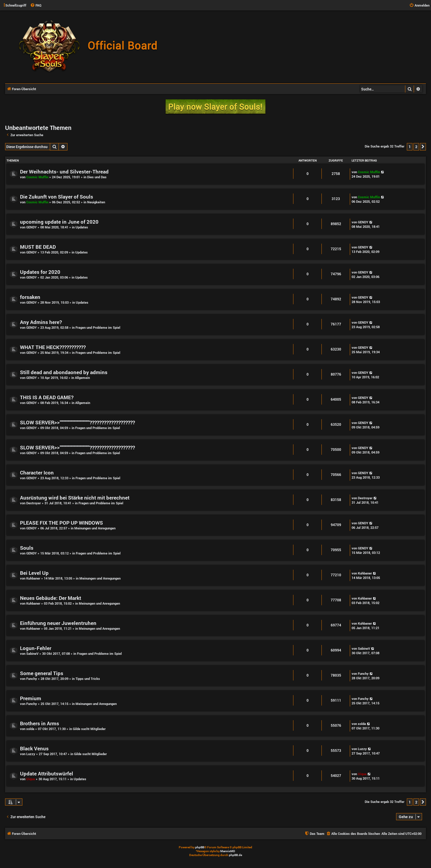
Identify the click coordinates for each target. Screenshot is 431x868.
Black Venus (34, 748)
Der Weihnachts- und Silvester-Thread (64, 172)
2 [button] (416, 147)
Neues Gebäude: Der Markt (51, 598)
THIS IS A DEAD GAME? (47, 397)
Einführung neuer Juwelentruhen (58, 623)
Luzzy (31, 754)
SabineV (32, 653)
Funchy (32, 679)
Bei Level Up (34, 573)
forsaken (30, 297)
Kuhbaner (33, 578)
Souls (27, 548)
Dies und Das (97, 177)
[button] (423, 147)
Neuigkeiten (96, 202)
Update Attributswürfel (47, 773)
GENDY (31, 227)
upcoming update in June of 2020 (59, 222)
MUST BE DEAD (38, 247)
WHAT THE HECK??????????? (53, 347)
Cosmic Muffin (37, 177)
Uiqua (31, 779)
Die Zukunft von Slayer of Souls (57, 197)
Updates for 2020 (40, 272)
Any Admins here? (41, 322)
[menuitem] (36, 5)
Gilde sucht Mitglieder (89, 729)
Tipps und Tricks (88, 679)
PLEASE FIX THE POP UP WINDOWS (61, 523)
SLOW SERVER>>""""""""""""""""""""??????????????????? (77, 422)
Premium (31, 698)
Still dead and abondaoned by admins (64, 372)
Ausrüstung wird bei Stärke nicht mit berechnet (75, 498)
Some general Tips (42, 673)
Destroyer (34, 503)
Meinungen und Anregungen (95, 528)
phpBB (200, 847)
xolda (30, 729)
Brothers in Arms (40, 723)
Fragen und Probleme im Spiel (98, 327)
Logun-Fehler (36, 648)
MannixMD (228, 851)
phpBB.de (235, 855)
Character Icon (37, 473)
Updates (82, 227)
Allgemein (82, 378)
